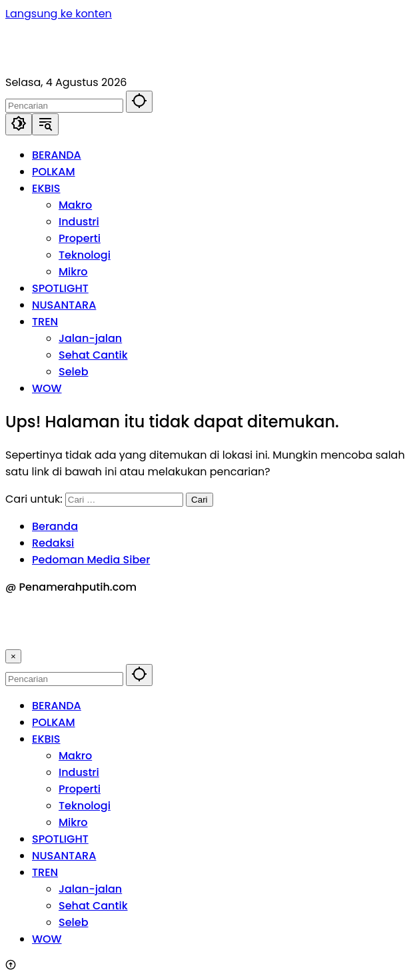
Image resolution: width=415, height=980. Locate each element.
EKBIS (46, 739)
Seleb (73, 922)
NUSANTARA (64, 856)
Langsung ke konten (59, 14)
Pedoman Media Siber (91, 560)
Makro (75, 756)
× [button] (13, 656)
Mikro (73, 822)
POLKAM (54, 722)
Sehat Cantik (93, 906)
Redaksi (53, 543)
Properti (80, 789)
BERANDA (57, 706)
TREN (45, 872)
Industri (79, 772)
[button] (139, 102)
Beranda (55, 526)
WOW (47, 939)
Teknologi (85, 806)
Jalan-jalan (90, 889)
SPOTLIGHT (60, 839)
